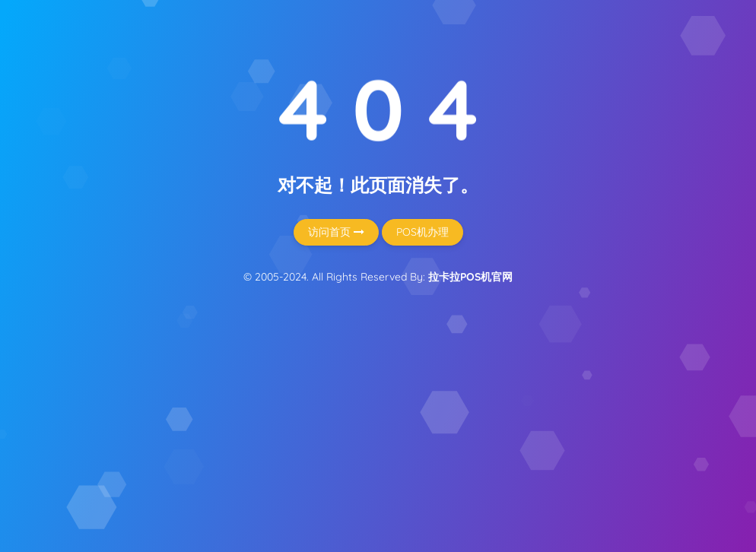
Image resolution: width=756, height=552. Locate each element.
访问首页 (336, 232)
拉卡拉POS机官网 (470, 277)
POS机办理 (422, 232)
